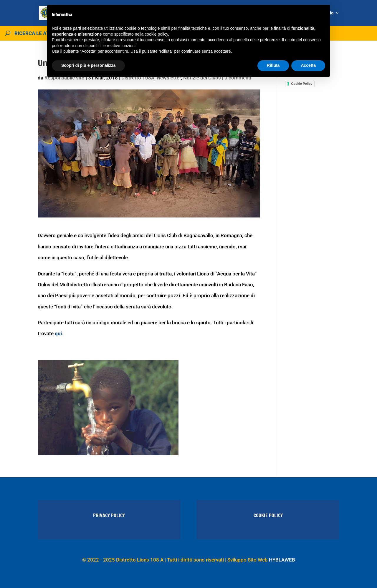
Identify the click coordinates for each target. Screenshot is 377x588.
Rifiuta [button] (273, 65)
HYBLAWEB (282, 560)
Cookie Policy (302, 84)
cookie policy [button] (156, 34)
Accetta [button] (308, 65)
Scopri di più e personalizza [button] (88, 65)
